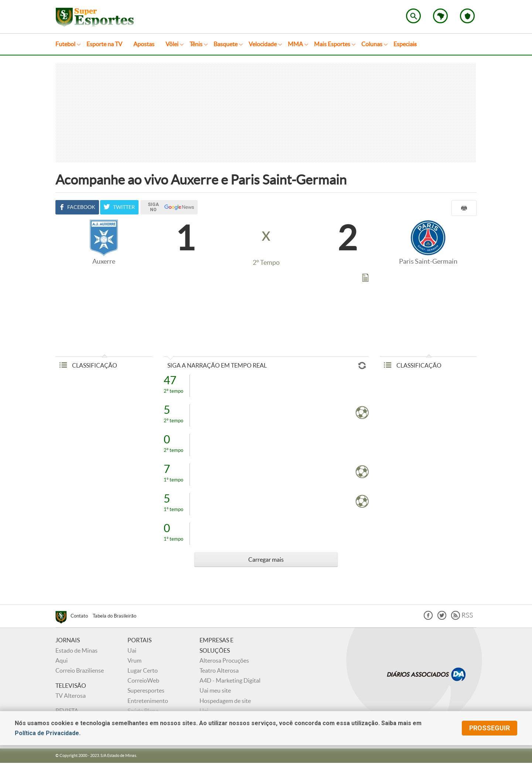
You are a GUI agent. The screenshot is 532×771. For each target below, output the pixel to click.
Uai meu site (215, 690)
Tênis (196, 44)
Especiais (405, 44)
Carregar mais (266, 559)
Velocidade (263, 44)
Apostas (144, 44)
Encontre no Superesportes (413, 16)
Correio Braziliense (80, 670)
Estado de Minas (76, 650)
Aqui (62, 660)
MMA (295, 44)
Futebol (65, 44)
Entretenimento (148, 701)
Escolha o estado (440, 16)
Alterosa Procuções (224, 660)
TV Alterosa (71, 696)
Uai (132, 650)
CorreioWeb (143, 680)
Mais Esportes (332, 44)
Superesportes (146, 690)
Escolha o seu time (467, 16)
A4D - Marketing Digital (230, 680)
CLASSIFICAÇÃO (88, 365)
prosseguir (490, 728)
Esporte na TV (104, 44)
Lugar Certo (143, 670)
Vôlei (172, 44)
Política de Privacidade (47, 733)
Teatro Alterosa (219, 670)
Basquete (226, 44)
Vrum (134, 660)
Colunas (372, 44)
